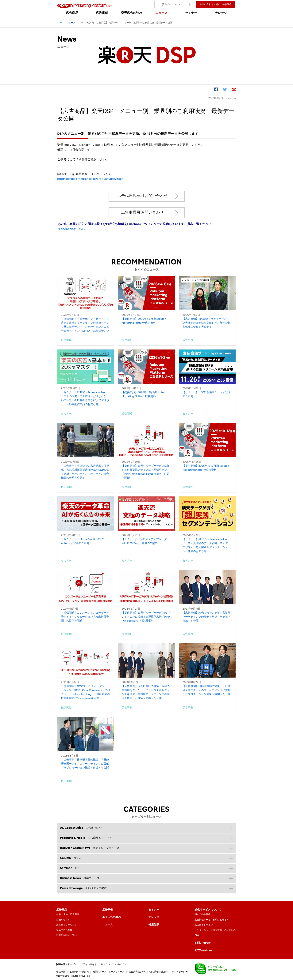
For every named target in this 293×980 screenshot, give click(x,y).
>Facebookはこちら (71, 229)
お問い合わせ (202, 943)
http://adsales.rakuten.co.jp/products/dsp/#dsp (90, 179)
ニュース (108, 925)
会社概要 (61, 972)
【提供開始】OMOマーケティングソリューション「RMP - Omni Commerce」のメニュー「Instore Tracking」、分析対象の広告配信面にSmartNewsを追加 (86, 692)
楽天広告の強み (112, 917)
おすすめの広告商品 (69, 915)
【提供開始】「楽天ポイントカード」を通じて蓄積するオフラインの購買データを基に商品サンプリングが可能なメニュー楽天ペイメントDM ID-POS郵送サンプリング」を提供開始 (85, 325)
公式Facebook (203, 951)
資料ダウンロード (171, 5)
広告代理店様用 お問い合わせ (142, 196)
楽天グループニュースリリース (109, 972)
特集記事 (154, 925)
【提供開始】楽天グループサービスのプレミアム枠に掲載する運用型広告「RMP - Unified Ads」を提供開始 (146, 617)
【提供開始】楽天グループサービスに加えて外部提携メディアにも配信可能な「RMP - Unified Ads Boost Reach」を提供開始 (146, 472)
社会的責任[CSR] (137, 972)
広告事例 (108, 910)
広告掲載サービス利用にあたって (212, 920)
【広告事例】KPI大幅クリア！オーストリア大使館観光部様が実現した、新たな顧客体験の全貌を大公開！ (207, 323)
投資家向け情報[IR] (79, 972)
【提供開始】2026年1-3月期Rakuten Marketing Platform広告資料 (143, 395)
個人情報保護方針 (159, 972)
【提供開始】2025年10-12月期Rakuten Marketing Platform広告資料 (206, 468)
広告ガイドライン (204, 925)
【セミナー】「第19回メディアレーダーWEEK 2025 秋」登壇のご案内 (146, 542)
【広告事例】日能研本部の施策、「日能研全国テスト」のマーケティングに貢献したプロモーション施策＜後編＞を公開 (206, 690)
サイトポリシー (180, 972)
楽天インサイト (89, 965)
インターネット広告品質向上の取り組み (215, 930)
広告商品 (62, 910)
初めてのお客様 (64, 930)
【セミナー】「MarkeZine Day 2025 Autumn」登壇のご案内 (83, 542)
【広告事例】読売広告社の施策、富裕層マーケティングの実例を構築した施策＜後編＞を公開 (206, 617)
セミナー (154, 910)
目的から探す (63, 920)
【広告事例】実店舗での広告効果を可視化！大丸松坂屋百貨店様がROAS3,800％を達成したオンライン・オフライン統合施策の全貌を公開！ (85, 472)
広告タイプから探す (67, 925)
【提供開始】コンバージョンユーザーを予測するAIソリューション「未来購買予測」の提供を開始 (85, 617)
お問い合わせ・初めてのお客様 (216, 5)
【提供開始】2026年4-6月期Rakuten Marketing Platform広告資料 (144, 321)
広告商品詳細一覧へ (67, 935)
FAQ (197, 935)
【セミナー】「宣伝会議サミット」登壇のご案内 (206, 395)
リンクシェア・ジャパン (113, 965)
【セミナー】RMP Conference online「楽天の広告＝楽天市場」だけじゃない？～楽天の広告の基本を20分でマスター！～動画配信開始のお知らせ (85, 399)
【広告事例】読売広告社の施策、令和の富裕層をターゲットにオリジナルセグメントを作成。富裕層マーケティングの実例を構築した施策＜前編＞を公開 (146, 692)
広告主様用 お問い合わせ (142, 213)
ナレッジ (154, 917)
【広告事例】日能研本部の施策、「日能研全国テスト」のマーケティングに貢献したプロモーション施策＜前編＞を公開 (85, 764)
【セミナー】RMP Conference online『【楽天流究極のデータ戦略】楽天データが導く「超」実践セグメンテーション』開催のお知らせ (206, 546)
